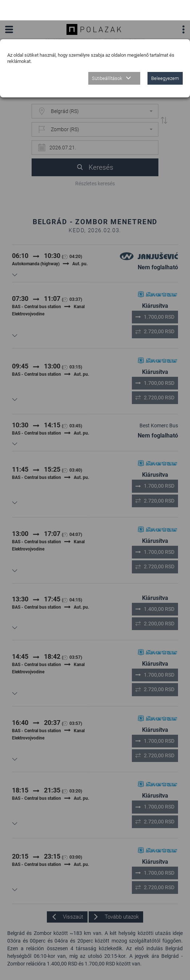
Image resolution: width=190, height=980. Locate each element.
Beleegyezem (165, 58)
